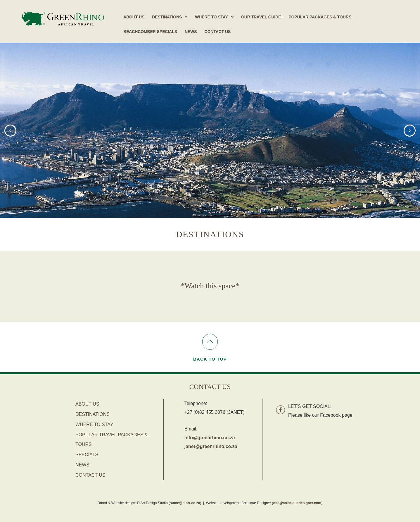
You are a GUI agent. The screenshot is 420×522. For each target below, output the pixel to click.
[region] (210, 130)
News (191, 32)
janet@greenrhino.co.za (211, 446)
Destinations (170, 17)
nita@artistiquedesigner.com (297, 503)
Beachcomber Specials (150, 32)
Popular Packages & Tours (320, 17)
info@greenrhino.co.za (210, 438)
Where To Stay (214, 17)
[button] (170, 17)
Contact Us (217, 32)
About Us (134, 17)
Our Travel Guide (261, 17)
